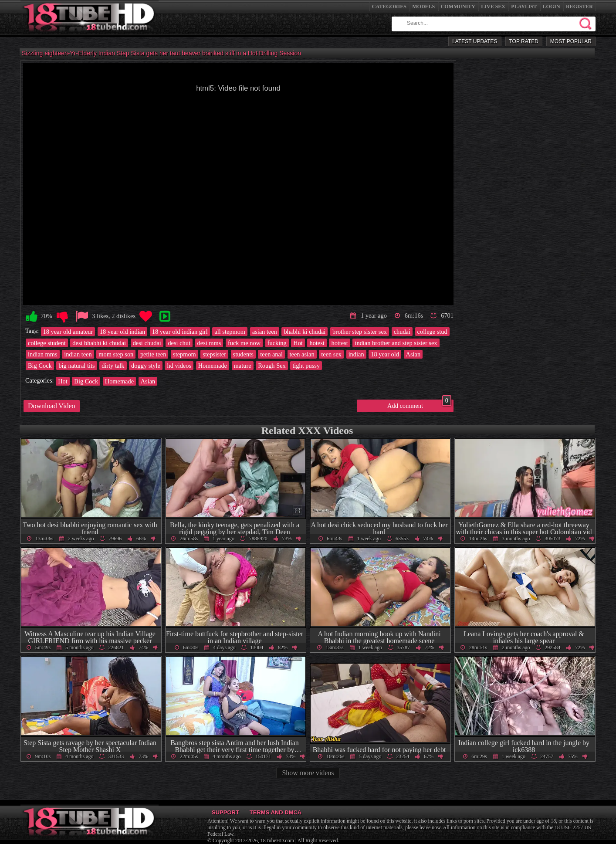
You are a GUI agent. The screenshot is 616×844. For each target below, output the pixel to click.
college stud (432, 332)
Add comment (419, 404)
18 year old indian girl (180, 332)
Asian (413, 354)
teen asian (302, 354)
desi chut (179, 343)
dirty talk (113, 366)
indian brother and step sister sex (396, 343)
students (243, 354)
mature (243, 366)
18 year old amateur (68, 332)
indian (356, 354)
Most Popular (571, 41)
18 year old (385, 354)
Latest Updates (475, 41)
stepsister (214, 354)
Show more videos (308, 773)
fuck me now (244, 343)
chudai (402, 332)
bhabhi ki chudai (305, 332)
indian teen (78, 354)
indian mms (43, 354)
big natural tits (76, 366)
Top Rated (524, 41)
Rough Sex (272, 366)
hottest (339, 343)
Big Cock (40, 366)
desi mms (209, 343)
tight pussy (306, 366)
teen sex (331, 354)
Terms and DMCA (276, 812)
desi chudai (147, 343)
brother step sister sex (360, 332)
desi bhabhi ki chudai (99, 343)
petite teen (153, 354)
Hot (298, 343)
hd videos (179, 366)
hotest (317, 343)
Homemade (213, 366)
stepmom (184, 354)
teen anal (271, 354)
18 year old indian (122, 332)
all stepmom (230, 332)
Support (225, 812)
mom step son (116, 354)
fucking (277, 343)
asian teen (265, 332)
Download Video (52, 406)
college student (47, 343)
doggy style (146, 366)
